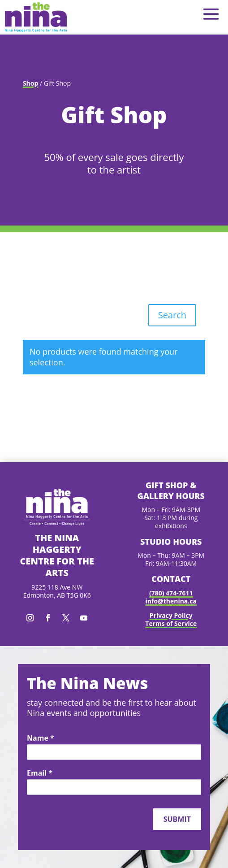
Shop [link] (30, 83)
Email (40, 773)
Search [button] (172, 315)
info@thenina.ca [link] (171, 601)
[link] (36, 17)
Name (41, 738)
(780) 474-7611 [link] (171, 593)
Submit (177, 819)
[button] (211, 14)
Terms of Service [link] (171, 623)
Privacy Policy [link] (171, 615)
